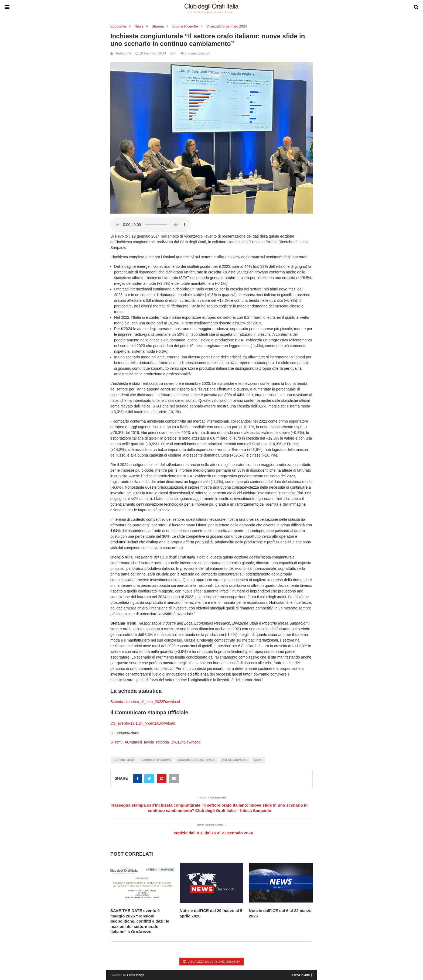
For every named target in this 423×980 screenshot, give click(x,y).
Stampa (158, 26)
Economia (118, 26)
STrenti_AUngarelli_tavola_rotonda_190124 (147, 742)
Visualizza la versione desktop (211, 962)
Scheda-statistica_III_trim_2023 (137, 702)
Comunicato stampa (156, 760)
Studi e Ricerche (185, 26)
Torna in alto (302, 975)
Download (172, 702)
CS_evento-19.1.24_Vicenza (134, 723)
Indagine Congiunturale (196, 760)
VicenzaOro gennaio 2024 (227, 26)
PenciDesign (136, 975)
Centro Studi (124, 760)
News (139, 26)
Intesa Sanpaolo (235, 760)
